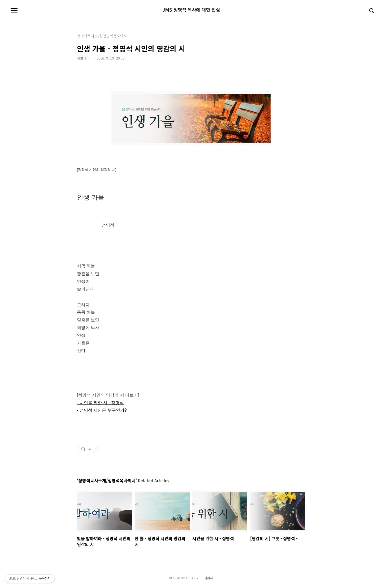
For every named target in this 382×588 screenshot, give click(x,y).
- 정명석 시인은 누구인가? (102, 410)
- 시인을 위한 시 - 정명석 (100, 403)
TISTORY (192, 578)
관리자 (209, 578)
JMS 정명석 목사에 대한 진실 (191, 10)
